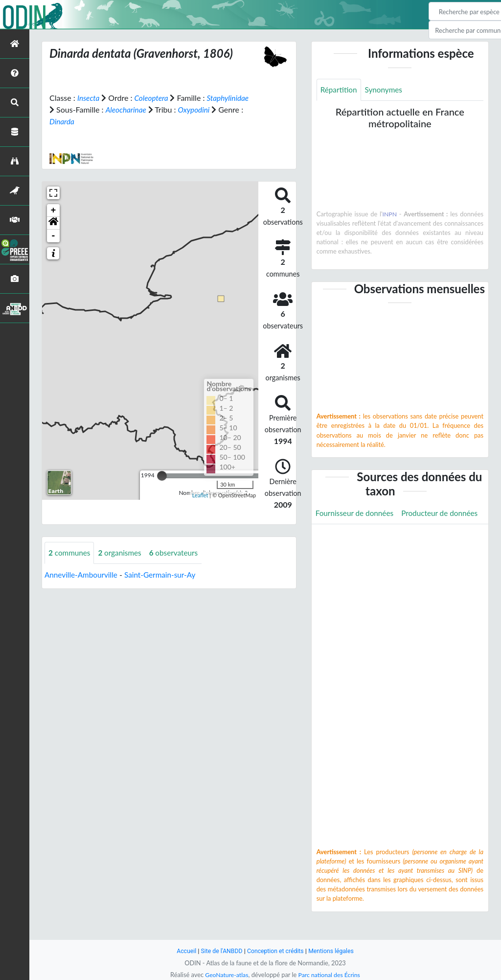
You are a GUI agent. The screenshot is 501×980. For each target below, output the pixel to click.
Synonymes (386, 90)
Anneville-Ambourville (83, 575)
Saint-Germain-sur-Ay (165, 575)
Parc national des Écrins (330, 975)
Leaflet (200, 495)
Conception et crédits (276, 951)
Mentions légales (334, 951)
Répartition (340, 90)
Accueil (183, 951)
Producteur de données (355, 535)
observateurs (179, 553)
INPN (390, 214)
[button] (53, 223)
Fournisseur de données (356, 513)
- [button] (54, 236)
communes (70, 553)
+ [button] (54, 210)
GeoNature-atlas (225, 975)
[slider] (162, 476)
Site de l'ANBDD (220, 951)
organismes (123, 553)
